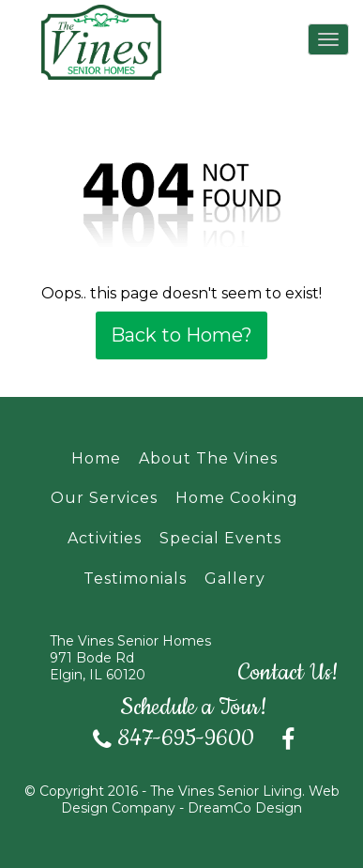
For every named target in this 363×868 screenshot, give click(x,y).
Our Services (104, 498)
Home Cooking (237, 498)
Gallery (235, 579)
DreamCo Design (245, 808)
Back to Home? (181, 335)
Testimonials (135, 579)
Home (96, 458)
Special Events (220, 538)
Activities (105, 538)
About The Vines (208, 458)
